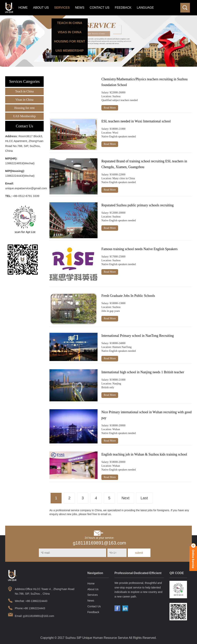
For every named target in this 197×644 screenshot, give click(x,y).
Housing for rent (24, 108)
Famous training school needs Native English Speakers (139, 249)
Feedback (123, 8)
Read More (110, 108)
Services (62, 8)
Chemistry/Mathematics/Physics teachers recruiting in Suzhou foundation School (144, 82)
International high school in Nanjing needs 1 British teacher (143, 372)
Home (23, 8)
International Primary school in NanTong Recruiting (138, 336)
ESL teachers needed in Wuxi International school (136, 121)
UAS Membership (25, 116)
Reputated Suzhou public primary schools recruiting (137, 205)
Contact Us (100, 8)
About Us (41, 8)
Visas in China (24, 100)
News (80, 8)
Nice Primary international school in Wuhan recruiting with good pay (146, 415)
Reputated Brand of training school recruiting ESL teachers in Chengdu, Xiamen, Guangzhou (144, 164)
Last (144, 498)
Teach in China (25, 91)
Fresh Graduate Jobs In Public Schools (128, 296)
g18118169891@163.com (100, 543)
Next (126, 498)
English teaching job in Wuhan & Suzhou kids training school (144, 454)
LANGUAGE (145, 8)
